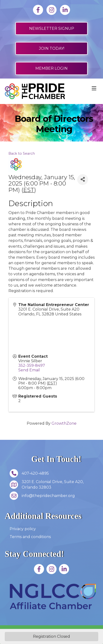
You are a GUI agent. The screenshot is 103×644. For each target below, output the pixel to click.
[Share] (83, 180)
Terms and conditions (30, 537)
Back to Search (22, 153)
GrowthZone (64, 423)
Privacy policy (23, 529)
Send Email (29, 370)
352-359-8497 (32, 365)
